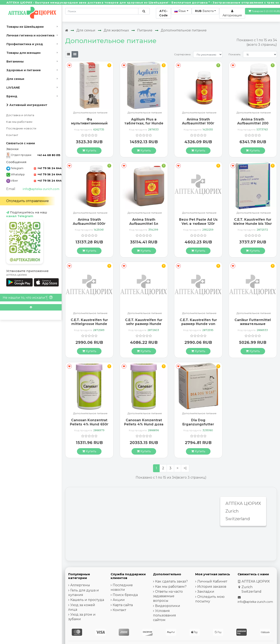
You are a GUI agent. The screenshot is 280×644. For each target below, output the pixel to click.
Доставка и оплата (20, 115)
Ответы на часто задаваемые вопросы (168, 596)
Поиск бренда (125, 595)
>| (185, 468)
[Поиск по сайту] (144, 11)
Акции (119, 600)
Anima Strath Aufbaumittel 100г (198, 121)
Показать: (235, 54)
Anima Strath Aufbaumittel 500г (89, 221)
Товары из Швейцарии (25, 27)
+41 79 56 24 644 (48, 168)
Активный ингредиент (27, 105)
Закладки (206, 592)
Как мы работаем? (171, 587)
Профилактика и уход (25, 44)
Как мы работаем (19, 122)
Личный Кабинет (212, 581)
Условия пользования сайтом (165, 615)
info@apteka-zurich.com (41, 189)
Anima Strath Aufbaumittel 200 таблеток (253, 123)
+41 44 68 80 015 (49, 155)
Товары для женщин (23, 53)
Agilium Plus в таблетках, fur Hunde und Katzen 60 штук (144, 123)
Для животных (116, 30)
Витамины (15, 61)
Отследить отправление (28, 201)
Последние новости (21, 128)
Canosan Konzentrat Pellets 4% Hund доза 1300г (144, 424)
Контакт (12, 135)
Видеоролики (168, 606)
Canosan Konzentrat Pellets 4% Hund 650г (89, 422)
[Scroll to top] (31, 307)
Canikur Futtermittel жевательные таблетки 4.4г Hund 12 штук (253, 326)
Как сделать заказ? (171, 581)
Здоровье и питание (24, 70)
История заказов (212, 587)
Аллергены (80, 585)
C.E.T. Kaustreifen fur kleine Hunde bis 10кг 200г (253, 223)
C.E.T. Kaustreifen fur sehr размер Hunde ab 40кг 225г (144, 324)
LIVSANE (13, 88)
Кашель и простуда (87, 600)
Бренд (12, 96)
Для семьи (15, 79)
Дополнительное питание (184, 30)
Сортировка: (183, 54)
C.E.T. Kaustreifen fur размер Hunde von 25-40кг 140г (198, 324)
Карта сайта (123, 605)
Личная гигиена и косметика (30, 35)
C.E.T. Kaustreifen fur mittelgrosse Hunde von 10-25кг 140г (89, 324)
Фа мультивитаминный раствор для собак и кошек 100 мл (89, 125)
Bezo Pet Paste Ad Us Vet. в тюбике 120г (198, 221)
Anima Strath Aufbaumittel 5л (144, 221)
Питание (145, 30)
